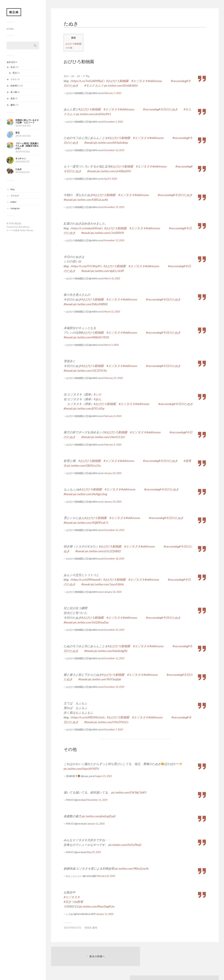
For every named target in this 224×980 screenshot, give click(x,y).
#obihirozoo (155, 81)
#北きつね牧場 (73, 902)
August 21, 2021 (103, 776)
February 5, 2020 (113, 445)
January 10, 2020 (113, 592)
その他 (69, 48)
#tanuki (89, 143)
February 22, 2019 (106, 876)
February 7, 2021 (113, 93)
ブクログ (15, 196)
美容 (13, 99)
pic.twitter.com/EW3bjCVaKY (129, 792)
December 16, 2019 (114, 150)
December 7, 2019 (114, 729)
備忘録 (14, 12)
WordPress (24, 227)
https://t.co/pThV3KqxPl (86, 266)
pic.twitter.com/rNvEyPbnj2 (125, 845)
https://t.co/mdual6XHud (86, 228)
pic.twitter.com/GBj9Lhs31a (84, 465)
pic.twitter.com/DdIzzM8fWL (91, 304)
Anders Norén (26, 231)
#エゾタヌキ (140, 81)
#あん (98, 399)
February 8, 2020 (113, 416)
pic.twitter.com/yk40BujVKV (114, 171)
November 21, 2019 (97, 800)
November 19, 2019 (114, 207)
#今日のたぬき (168, 109)
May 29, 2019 (94, 852)
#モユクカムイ (94, 85)
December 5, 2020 (114, 122)
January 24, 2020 (113, 473)
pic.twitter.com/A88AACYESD (91, 337)
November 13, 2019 (114, 240)
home (10, 29)
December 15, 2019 (114, 530)
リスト (14, 80)
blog (12, 190)
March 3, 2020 (111, 345)
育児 (15, 73)
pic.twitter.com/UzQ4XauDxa (91, 622)
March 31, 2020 (112, 278)
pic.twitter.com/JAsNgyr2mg (90, 494)
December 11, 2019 (114, 658)
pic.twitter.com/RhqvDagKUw (97, 906)
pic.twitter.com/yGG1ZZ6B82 (103, 551)
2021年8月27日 (72, 928)
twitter (13, 202)
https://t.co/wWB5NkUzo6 (88, 717)
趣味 (13, 105)
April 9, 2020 (111, 179)
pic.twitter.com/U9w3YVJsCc (111, 722)
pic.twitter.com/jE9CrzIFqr (89, 408)
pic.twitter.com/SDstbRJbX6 (121, 85)
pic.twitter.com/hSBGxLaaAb (91, 200)
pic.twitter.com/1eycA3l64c (108, 584)
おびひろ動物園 (73, 44)
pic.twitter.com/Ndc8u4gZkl (111, 651)
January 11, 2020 (96, 824)
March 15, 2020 (112, 312)
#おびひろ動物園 (117, 81)
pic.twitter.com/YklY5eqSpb (104, 679)
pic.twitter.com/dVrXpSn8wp (111, 143)
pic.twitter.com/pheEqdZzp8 (99, 816)
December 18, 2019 (114, 559)
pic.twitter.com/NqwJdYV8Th (81, 769)
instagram (15, 209)
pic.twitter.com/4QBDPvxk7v (91, 523)
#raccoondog (179, 81)
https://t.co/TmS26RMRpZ (87, 81)
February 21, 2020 (113, 378)
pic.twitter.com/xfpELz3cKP (108, 271)
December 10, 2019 (114, 687)
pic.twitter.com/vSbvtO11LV (108, 437)
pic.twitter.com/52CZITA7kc (90, 371)
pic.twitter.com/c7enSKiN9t (107, 233)
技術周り (15, 86)
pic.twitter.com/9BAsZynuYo (132, 868)
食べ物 (14, 92)
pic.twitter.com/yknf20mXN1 (93, 114)
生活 (13, 67)
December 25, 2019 (114, 630)
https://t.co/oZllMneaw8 (86, 579)
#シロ (98, 394)
